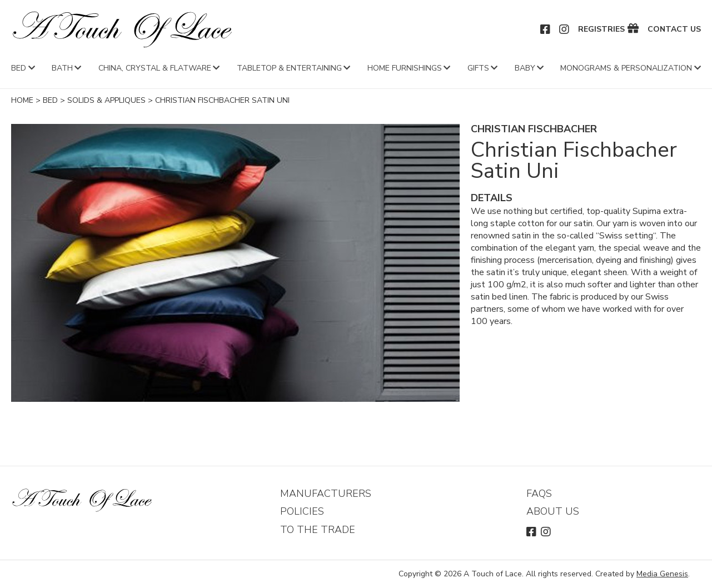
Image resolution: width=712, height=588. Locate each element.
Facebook (546, 29)
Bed (19, 68)
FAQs (539, 494)
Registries (601, 29)
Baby (525, 68)
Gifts (478, 68)
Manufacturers (326, 494)
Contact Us (674, 29)
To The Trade (318, 530)
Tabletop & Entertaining (289, 68)
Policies (302, 511)
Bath (62, 68)
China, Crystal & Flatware (155, 68)
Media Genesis (662, 574)
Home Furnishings (405, 68)
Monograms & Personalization (626, 68)
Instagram (565, 29)
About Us (553, 511)
